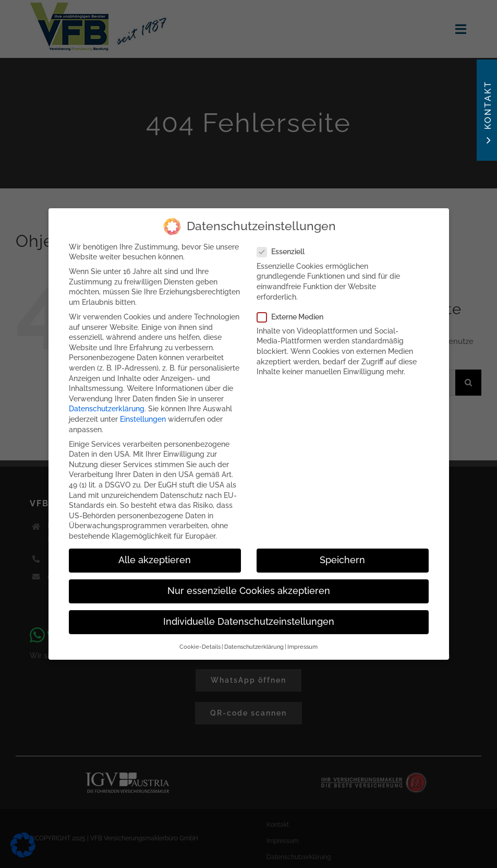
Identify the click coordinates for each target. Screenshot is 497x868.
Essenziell (285, 248)
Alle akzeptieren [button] (155, 555)
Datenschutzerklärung (107, 404)
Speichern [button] (342, 555)
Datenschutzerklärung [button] (254, 642)
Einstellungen (143, 414)
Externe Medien (294, 312)
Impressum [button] (302, 642)
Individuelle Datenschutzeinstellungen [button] (249, 617)
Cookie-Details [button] (200, 642)
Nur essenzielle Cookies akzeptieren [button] (249, 586)
